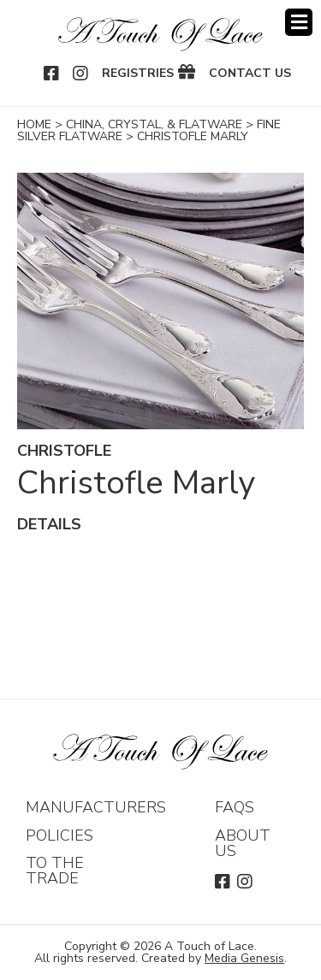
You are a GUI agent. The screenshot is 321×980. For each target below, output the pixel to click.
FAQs (235, 807)
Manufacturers (96, 807)
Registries (138, 74)
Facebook (52, 74)
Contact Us (250, 74)
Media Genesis (244, 958)
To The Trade (55, 871)
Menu (299, 22)
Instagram (81, 74)
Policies (59, 835)
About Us (243, 843)
